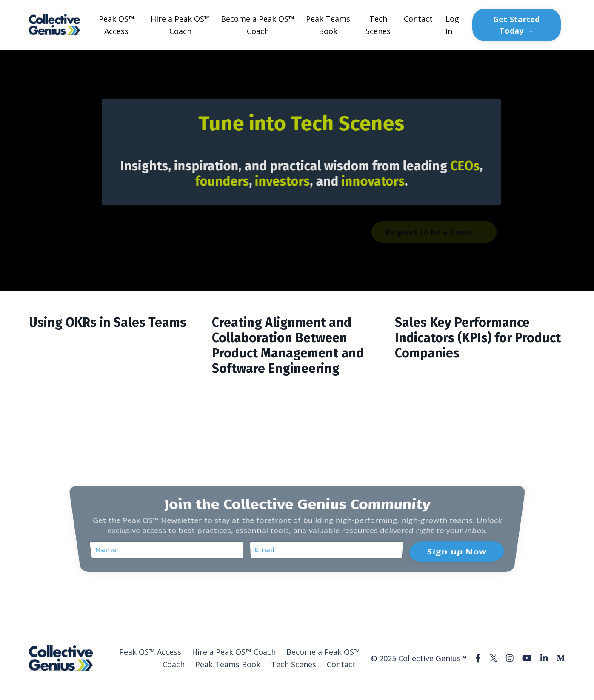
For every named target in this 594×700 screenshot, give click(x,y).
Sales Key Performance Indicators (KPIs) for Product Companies (478, 338)
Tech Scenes (378, 25)
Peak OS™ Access (117, 25)
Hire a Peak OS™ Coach (180, 25)
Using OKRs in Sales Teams (108, 323)
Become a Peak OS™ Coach (258, 25)
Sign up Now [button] (455, 546)
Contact (418, 19)
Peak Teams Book (328, 25)
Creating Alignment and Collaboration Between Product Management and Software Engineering (288, 346)
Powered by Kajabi (539, 690)
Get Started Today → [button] (517, 25)
